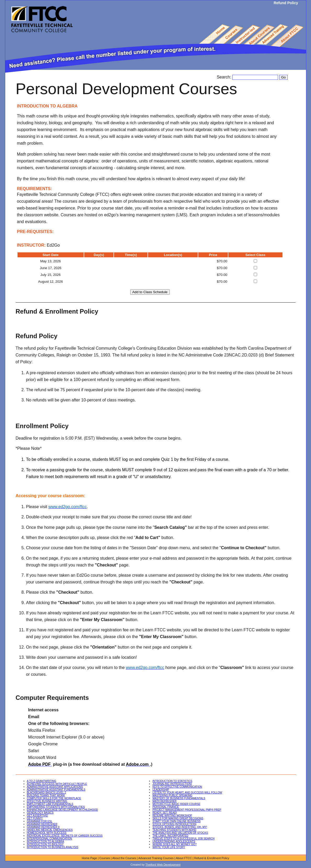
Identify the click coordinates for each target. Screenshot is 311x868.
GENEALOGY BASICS (40, 813)
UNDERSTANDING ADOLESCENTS (174, 841)
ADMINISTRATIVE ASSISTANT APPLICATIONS (55, 787)
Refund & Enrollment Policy (212, 858)
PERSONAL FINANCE (166, 807)
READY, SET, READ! (165, 813)
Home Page (89, 858)
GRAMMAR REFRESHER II (43, 827)
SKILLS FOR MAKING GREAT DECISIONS (178, 818)
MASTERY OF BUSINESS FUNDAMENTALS (179, 798)
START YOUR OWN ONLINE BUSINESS (177, 821)
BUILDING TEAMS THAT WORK (46, 795)
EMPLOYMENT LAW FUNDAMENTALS (50, 804)
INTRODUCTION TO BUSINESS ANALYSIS (53, 847)
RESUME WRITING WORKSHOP (172, 816)
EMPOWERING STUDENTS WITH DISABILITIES (56, 807)
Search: (225, 77)
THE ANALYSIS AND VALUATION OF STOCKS (180, 833)
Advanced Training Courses (156, 858)
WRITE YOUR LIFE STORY (169, 847)
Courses (105, 858)
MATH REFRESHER (165, 801)
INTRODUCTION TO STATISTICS (172, 781)
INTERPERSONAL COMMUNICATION (50, 839)
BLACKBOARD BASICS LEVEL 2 (47, 793)
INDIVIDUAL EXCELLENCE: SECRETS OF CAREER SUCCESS (65, 836)
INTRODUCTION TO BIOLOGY (45, 844)
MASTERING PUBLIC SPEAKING (172, 795)
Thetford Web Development (163, 865)
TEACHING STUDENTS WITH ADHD (174, 830)
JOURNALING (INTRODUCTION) (172, 784)
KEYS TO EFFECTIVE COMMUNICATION (177, 787)
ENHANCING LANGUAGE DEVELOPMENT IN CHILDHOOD (63, 810)
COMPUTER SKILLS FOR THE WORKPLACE (54, 798)
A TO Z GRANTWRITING (42, 781)
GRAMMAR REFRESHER (42, 824)
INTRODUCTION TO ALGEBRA (46, 841)
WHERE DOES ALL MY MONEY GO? (175, 844)
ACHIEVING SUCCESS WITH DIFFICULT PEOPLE (57, 784)
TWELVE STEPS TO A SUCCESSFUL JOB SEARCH (183, 839)
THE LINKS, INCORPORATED (170, 836)
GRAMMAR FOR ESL (40, 821)
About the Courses (124, 858)
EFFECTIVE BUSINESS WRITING (47, 801)
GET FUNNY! (35, 818)
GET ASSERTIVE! (38, 816)
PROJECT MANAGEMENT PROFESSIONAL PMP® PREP (187, 810)
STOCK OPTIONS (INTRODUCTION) (174, 824)
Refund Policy (286, 3)
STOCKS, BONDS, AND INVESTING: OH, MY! (180, 827)
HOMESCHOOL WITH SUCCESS (47, 833)
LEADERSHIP (161, 790)
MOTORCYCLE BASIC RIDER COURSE (176, 804)
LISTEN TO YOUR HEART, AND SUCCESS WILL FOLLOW (187, 793)
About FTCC (184, 858)
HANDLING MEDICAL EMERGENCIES (50, 830)
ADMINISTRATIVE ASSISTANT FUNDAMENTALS (56, 790)
